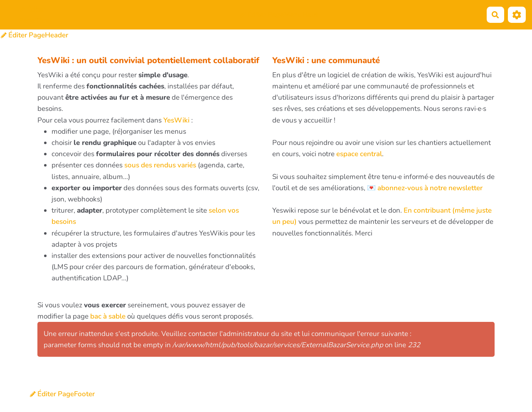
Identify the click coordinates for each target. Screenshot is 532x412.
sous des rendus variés (160, 165)
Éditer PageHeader (34, 35)
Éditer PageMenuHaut (279, 15)
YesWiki (176, 120)
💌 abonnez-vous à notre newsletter (425, 188)
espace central (359, 154)
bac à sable (108, 316)
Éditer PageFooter (62, 394)
